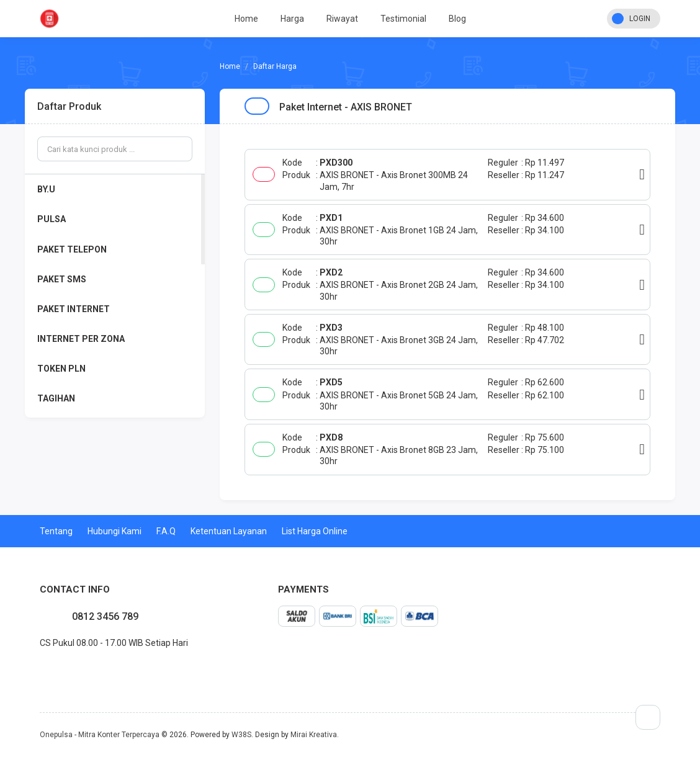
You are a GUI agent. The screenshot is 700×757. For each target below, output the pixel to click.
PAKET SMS (62, 279)
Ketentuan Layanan (229, 531)
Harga (292, 19)
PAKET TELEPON (72, 249)
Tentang (56, 531)
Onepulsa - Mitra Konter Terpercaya (100, 735)
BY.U (46, 189)
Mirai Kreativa (314, 735)
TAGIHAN (56, 398)
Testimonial (403, 19)
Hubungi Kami (114, 531)
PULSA (52, 219)
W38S (241, 735)
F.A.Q (166, 531)
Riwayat (342, 19)
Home (246, 19)
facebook (40, 670)
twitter (50, 670)
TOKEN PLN (61, 369)
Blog (457, 19)
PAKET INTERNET (74, 309)
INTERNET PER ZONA (81, 339)
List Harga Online (315, 531)
